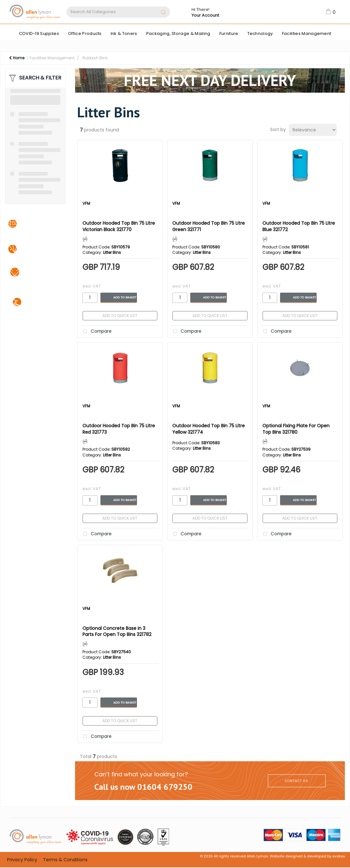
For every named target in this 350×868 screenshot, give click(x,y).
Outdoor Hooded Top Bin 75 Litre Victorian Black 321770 (119, 226)
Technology (260, 33)
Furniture (229, 33)
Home (17, 58)
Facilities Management (307, 33)
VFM (86, 203)
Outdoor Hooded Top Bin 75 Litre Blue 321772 (299, 226)
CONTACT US (297, 781)
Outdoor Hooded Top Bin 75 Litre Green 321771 (209, 226)
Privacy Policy (22, 860)
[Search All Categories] (118, 12)
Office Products (85, 33)
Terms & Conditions (65, 860)
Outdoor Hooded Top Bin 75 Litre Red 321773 (119, 429)
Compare (96, 332)
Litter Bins (112, 252)
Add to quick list (120, 316)
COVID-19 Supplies (39, 33)
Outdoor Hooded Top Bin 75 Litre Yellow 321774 (209, 429)
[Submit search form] (163, 13)
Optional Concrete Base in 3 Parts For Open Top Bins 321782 (117, 631)
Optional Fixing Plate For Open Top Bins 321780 (296, 429)
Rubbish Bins (95, 58)
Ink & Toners (124, 33)
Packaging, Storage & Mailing (178, 33)
